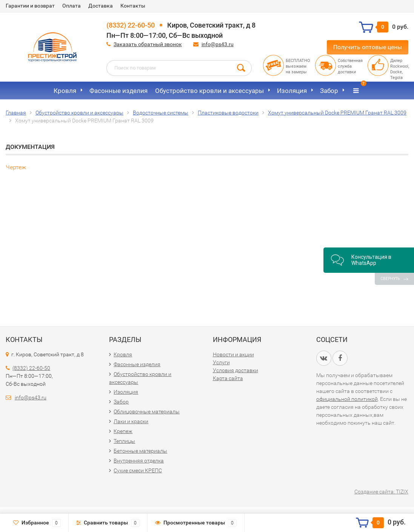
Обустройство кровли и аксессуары (209, 91)
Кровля (65, 91)
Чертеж (16, 167)
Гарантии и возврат (30, 6)
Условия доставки (235, 370)
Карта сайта (228, 378)
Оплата (72, 6)
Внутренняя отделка (139, 461)
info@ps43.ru (218, 44)
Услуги (221, 362)
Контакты (133, 6)
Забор (329, 91)
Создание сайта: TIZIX (381, 492)
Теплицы (124, 441)
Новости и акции (233, 354)
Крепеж (123, 431)
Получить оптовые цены (368, 47)
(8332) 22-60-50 (131, 25)
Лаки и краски (131, 421)
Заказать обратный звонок (148, 44)
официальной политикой (347, 399)
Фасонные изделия (119, 91)
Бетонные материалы (140, 451)
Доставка (101, 6)
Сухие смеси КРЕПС (138, 470)
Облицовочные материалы (147, 411)
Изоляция (292, 91)
